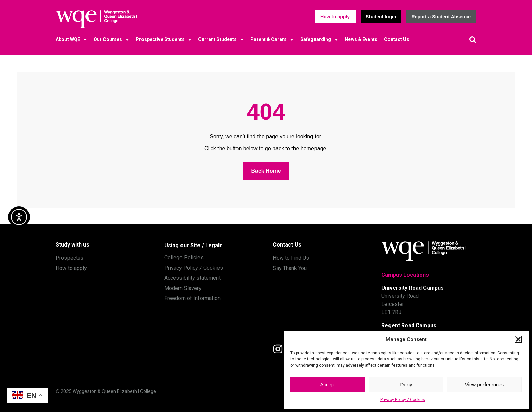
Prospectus (70, 258)
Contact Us (397, 39)
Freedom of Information (192, 298)
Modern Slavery (183, 288)
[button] (518, 339)
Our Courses (108, 39)
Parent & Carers (269, 39)
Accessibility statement (192, 278)
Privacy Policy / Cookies (403, 400)
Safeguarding (316, 39)
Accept (328, 384)
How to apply (71, 268)
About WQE (68, 39)
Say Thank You (290, 268)
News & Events (361, 39)
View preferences (484, 384)
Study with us (72, 245)
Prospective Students (160, 39)
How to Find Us (291, 258)
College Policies (184, 258)
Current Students (217, 39)
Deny (406, 384)
